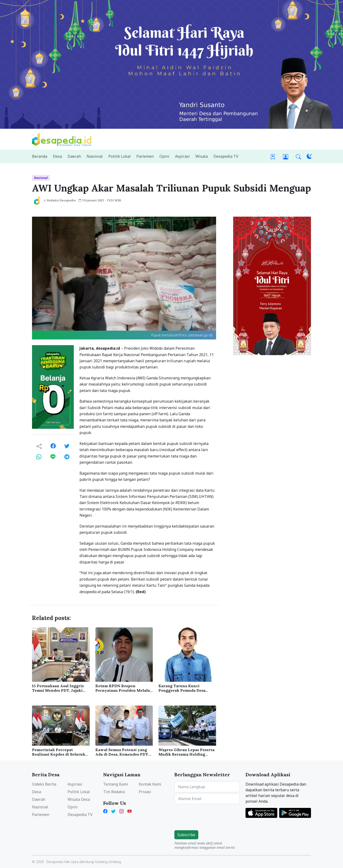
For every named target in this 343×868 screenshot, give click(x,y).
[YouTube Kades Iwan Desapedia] (130, 811)
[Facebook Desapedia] (106, 811)
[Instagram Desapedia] (121, 811)
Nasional (41, 178)
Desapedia (55, 862)
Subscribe (186, 835)
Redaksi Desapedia (60, 200)
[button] (298, 156)
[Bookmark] (273, 156)
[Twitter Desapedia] (113, 811)
